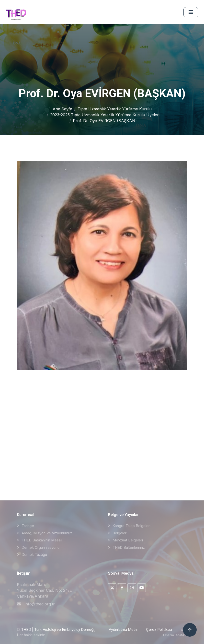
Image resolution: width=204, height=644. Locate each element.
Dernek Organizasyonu (40, 547)
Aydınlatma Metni (123, 629)
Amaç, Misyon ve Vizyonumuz (47, 533)
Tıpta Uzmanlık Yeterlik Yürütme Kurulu (115, 109)
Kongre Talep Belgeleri (131, 526)
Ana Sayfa (62, 109)
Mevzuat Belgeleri (128, 540)
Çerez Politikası (159, 629)
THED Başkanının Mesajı (42, 540)
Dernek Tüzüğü (34, 554)
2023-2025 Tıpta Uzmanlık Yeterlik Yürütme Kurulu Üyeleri (105, 115)
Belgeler (119, 533)
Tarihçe (28, 526)
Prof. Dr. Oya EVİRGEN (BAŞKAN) (105, 121)
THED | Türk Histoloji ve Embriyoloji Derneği (58, 629)
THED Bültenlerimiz (129, 547)
